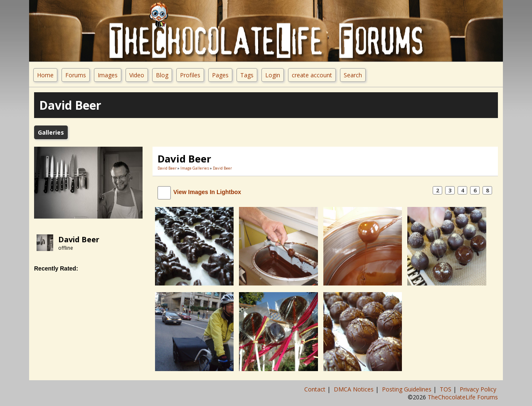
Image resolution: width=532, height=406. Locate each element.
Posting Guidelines (408, 389)
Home (45, 75)
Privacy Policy (479, 389)
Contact (316, 389)
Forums (76, 75)
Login (273, 75)
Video (137, 75)
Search (353, 75)
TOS (446, 389)
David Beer (79, 239)
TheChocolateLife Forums (463, 397)
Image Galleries (195, 168)
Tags (247, 75)
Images (108, 75)
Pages (220, 75)
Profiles (190, 75)
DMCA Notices (355, 389)
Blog (162, 75)
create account (312, 75)
